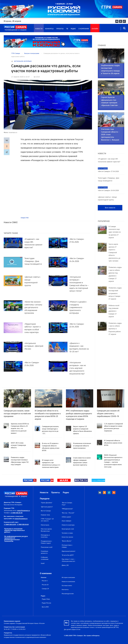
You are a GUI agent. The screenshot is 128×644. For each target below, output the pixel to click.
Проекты (60, 29)
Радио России (46, 603)
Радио (73, 29)
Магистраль (45, 525)
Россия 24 (45, 585)
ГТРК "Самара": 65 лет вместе (47, 520)
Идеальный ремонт (68, 551)
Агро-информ (66, 521)
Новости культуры (68, 525)
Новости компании (68, 581)
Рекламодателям (68, 594)
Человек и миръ (67, 533)
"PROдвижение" (67, 509)
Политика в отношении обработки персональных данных (14, 530)
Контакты (65, 589)
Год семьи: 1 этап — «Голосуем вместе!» (68, 560)
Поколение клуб (47, 547)
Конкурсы (49, 29)
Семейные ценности (44, 552)
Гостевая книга (67, 585)
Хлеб (43, 563)
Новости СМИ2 (11, 222)
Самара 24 (45, 589)
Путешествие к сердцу (67, 546)
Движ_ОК (65, 565)
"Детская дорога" (47, 507)
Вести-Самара (46, 511)
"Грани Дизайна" (47, 503)
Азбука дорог (66, 517)
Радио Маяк (46, 599)
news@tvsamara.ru (23, 510)
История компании (68, 577)
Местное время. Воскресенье (46, 530)
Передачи (45, 499)
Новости (39, 29)
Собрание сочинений (45, 558)
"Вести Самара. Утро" (67, 504)
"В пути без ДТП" (68, 555)
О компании (84, 29)
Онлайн (95, 29)
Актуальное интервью (23, 61)
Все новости (110, 192)
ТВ (67, 29)
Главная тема (45, 515)
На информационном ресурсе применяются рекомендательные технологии (16, 539)
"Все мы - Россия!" (68, 513)
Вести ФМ (45, 607)
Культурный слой (68, 529)
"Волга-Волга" (67, 541)
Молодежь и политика (45, 536)
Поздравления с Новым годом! (46, 542)
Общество (25, 218)
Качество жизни (67, 537)
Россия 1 (45, 581)
